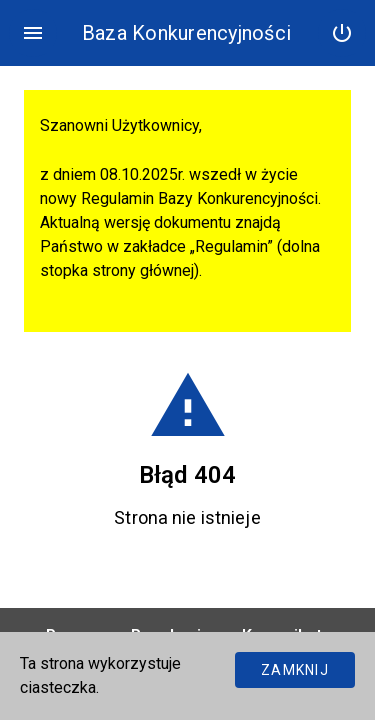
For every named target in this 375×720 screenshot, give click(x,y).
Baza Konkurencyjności (186, 33)
